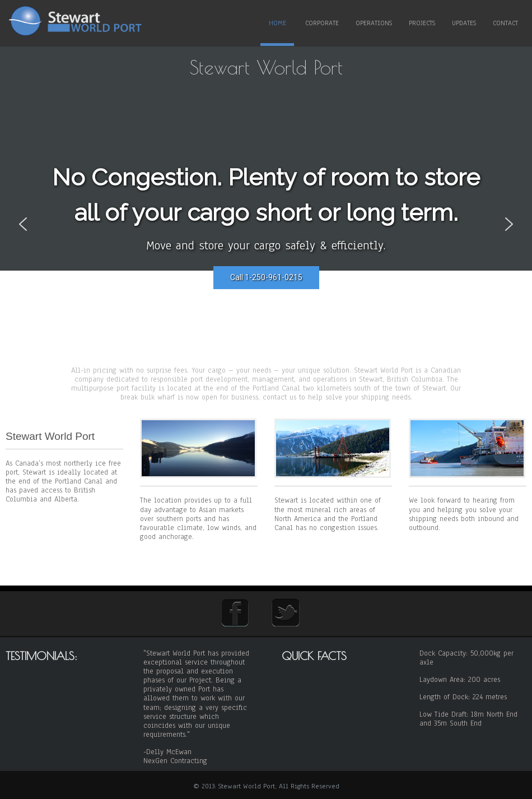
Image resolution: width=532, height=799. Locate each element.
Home (277, 23)
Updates (464, 23)
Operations (374, 23)
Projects (422, 23)
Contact (505, 23)
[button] (23, 224)
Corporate (322, 23)
